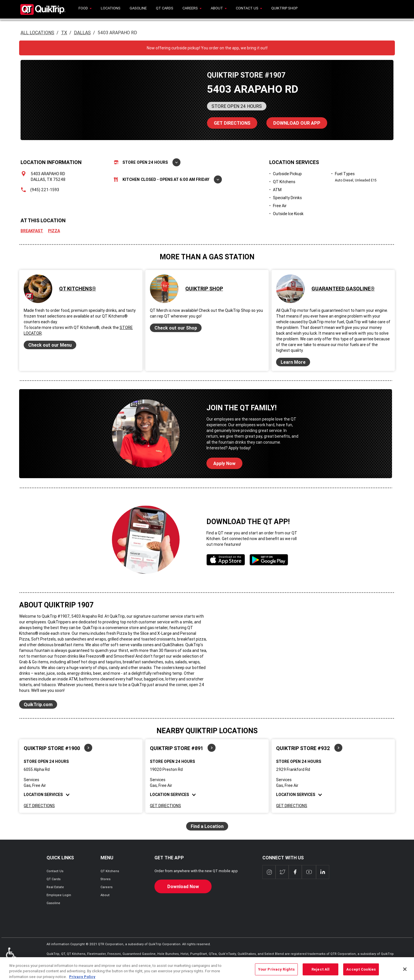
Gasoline (53, 903)
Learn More (293, 362)
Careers (106, 887)
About (105, 895)
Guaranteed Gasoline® (343, 289)
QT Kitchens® (78, 289)
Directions (229, 122)
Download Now (183, 886)
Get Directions (39, 806)
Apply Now (224, 463)
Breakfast (32, 231)
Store (147, 162)
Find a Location (207, 826)
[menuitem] (85, 9)
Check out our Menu (50, 345)
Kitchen (168, 179)
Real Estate (55, 887)
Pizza (54, 231)
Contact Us (55, 871)
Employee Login (59, 895)
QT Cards (54, 879)
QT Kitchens (110, 871)
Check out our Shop (176, 328)
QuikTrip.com (38, 704)
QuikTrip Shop (204, 289)
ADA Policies (11, 956)
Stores (105, 879)
